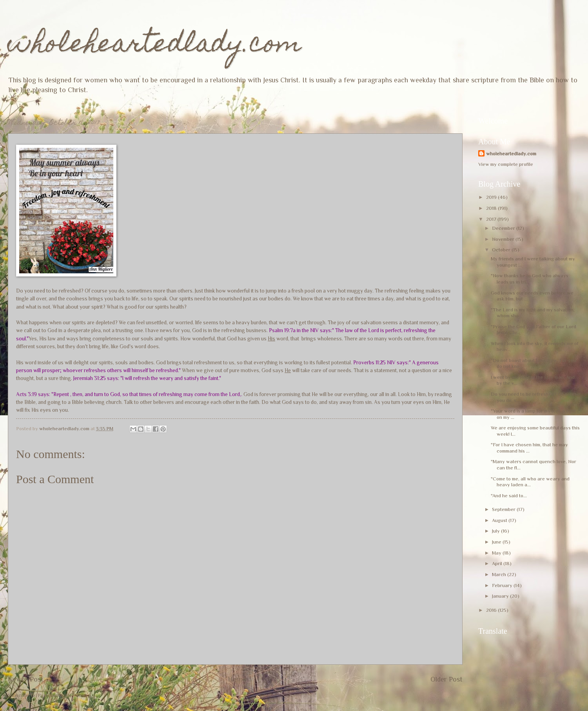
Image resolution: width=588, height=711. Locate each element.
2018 (492, 208)
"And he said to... (509, 496)
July (496, 531)
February (503, 585)
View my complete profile (506, 164)
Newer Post (26, 679)
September (504, 509)
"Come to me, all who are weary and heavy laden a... (530, 482)
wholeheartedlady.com (155, 46)
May (497, 553)
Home (237, 679)
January (501, 596)
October (502, 250)
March (500, 574)
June (497, 542)
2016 (492, 610)
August (500, 520)
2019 (492, 197)
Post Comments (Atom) (62, 695)
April (498, 563)
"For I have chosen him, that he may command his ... (529, 447)
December (504, 228)
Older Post (446, 679)
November (504, 239)
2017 (492, 219)
